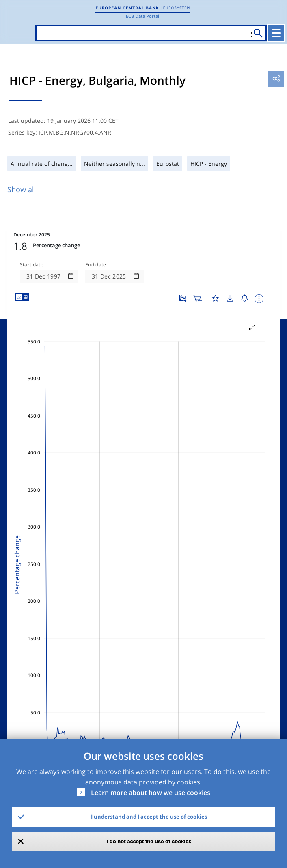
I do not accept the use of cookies (149, 841)
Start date (32, 265)
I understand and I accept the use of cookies (149, 817)
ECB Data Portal (142, 16)
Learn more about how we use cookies (151, 793)
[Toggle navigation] (276, 33)
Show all (22, 189)
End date (96, 265)
